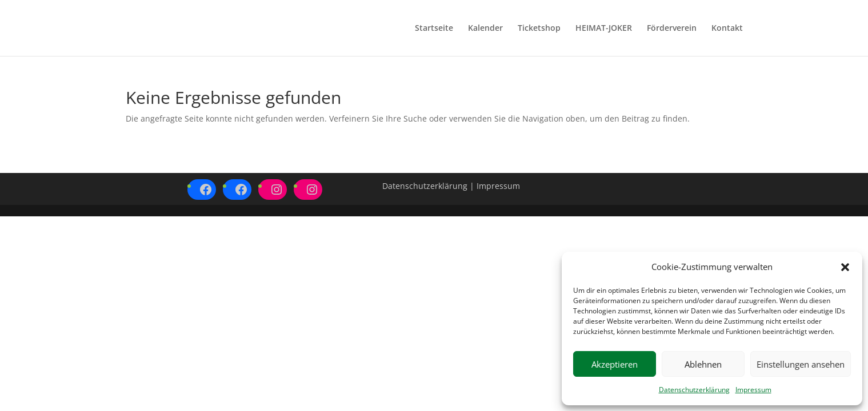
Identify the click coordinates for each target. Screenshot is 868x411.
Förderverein (672, 29)
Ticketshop (539, 29)
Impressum (753, 390)
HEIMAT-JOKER (604, 29)
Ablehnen (703, 364)
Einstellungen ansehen (801, 364)
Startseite (434, 29)
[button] (845, 267)
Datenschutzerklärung (694, 390)
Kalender (485, 29)
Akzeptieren (615, 364)
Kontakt (727, 29)
